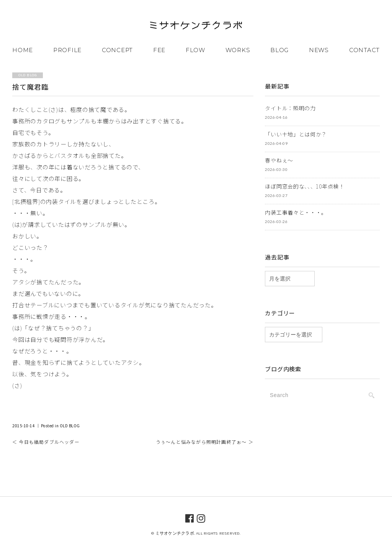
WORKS (238, 50)
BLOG (279, 50)
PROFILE (67, 50)
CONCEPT (117, 50)
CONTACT (364, 50)
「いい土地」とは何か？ (296, 134)
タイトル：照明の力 (290, 108)
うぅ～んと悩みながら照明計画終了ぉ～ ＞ (205, 442)
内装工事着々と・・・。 (296, 212)
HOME (23, 50)
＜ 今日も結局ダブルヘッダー (46, 442)
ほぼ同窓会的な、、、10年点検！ (305, 186)
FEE (159, 50)
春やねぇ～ (279, 160)
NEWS (319, 50)
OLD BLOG (70, 426)
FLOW (195, 50)
